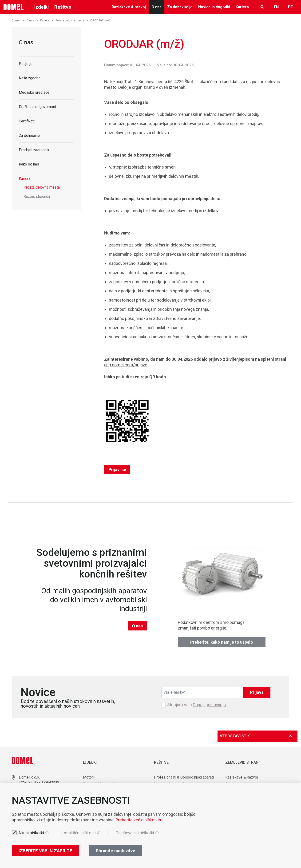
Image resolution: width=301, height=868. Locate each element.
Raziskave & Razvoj (242, 777)
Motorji (89, 777)
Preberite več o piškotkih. (139, 820)
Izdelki (41, 7)
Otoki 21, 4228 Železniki (39, 782)
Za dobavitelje (180, 7)
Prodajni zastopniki (35, 150)
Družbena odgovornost (38, 107)
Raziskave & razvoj (129, 7)
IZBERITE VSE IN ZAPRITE (45, 851)
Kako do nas (29, 164)
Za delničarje (29, 135)
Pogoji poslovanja (209, 705)
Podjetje (26, 64)
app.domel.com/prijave (126, 365)
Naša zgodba (30, 78)
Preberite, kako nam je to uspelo (222, 642)
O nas (156, 7)
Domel (18, 20)
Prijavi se (117, 470)
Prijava (257, 692)
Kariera (242, 7)
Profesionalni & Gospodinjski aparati (184, 777)
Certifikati (27, 121)
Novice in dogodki (214, 7)
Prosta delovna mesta (72, 20)
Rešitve (63, 7)
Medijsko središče (34, 92)
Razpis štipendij (37, 196)
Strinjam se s (196, 705)
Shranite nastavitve (115, 851)
